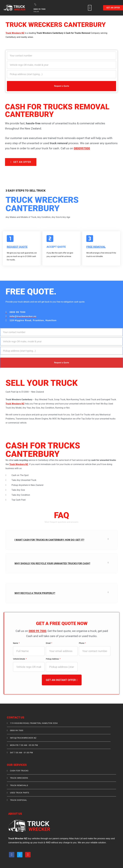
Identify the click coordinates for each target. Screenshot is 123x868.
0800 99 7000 (38, 631)
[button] (90, 8)
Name (16, 643)
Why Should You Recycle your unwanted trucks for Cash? (52, 563)
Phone (82, 643)
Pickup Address (53, 659)
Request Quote (17, 247)
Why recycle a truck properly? (35, 593)
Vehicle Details (19, 659)
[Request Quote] (10, 239)
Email (49, 643)
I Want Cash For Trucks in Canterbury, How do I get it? (49, 540)
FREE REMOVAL (96, 247)
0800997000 (82, 148)
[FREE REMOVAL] (90, 239)
